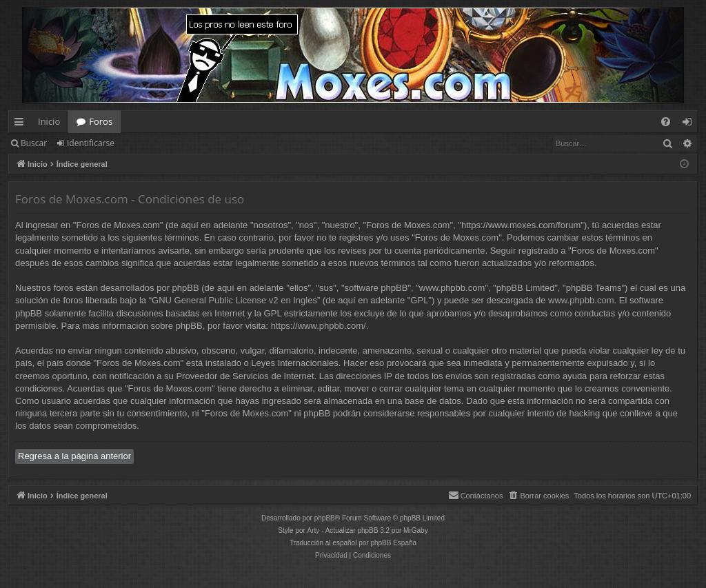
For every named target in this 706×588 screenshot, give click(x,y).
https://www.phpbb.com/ (319, 326)
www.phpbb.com (581, 300)
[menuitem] (666, 122)
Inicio (49, 121)
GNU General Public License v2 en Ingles (234, 300)
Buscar (34, 143)
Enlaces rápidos (22, 124)
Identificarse (91, 143)
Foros (101, 121)
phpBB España (393, 543)
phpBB (325, 518)
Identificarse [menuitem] (690, 124)
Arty (314, 530)
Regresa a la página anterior (74, 456)
